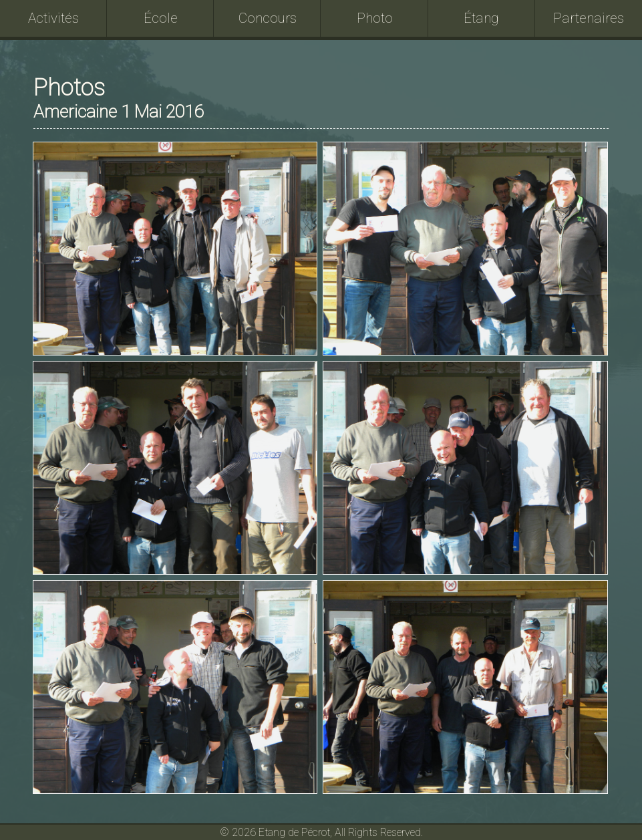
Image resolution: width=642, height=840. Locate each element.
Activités (53, 18)
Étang (481, 18)
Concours (268, 18)
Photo (375, 18)
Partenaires (589, 18)
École (161, 18)
